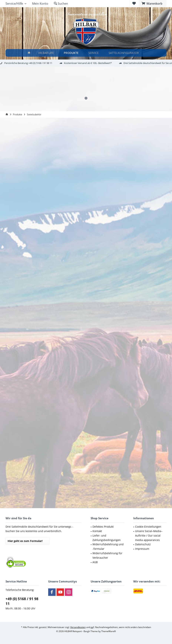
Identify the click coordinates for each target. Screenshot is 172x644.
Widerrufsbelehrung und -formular (108, 546)
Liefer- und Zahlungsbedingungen (107, 538)
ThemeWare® (109, 631)
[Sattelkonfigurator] (124, 53)
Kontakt (97, 531)
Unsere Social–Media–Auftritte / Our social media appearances (149, 536)
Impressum (142, 549)
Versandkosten (78, 627)
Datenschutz (143, 544)
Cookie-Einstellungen (148, 527)
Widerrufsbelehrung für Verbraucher (107, 555)
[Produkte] (72, 53)
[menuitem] (153, 4)
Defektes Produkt (103, 527)
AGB (95, 562)
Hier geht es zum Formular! (25, 541)
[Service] (94, 53)
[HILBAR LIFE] (47, 53)
